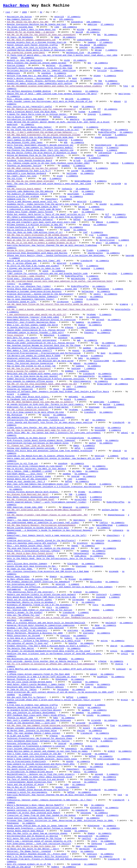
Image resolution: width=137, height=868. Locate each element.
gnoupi (76, 350)
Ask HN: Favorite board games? (24, 189)
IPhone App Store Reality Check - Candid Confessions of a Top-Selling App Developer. (56, 255)
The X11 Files (15, 178)
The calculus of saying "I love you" (28, 643)
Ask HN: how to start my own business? (29, 368)
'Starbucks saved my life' (22, 302)
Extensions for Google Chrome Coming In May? (32, 207)
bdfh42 (57, 117)
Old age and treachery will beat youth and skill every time (41, 222)
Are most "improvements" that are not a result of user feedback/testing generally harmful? (60, 618)
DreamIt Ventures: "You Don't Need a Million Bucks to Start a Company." (48, 646)
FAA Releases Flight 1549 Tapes (25, 142)
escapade (114, 571)
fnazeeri (89, 333)
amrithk (69, 99)
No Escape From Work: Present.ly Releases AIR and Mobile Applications (47, 859)
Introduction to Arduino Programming (28, 119)
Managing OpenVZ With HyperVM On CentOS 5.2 (32, 707)
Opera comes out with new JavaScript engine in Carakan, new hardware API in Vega (54, 458)
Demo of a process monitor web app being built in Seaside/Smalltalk (46, 623)
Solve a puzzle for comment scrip (26, 371)
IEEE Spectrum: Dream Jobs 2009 (25, 507)
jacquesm (85, 268)
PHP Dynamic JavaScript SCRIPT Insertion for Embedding (38, 582)
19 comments (113, 83)
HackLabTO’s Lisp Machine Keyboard (26, 173)
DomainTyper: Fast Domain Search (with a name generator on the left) (47, 535)
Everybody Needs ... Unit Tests (25, 474)
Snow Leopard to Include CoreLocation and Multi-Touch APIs (41, 764)
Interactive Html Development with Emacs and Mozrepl (37, 253)
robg (57, 27)
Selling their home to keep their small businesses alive (39, 777)
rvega (86, 466)
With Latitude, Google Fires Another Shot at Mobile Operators (42, 661)
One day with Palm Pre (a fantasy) (26, 697)
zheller (81, 731)
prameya (124, 304)
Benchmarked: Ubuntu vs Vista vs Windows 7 (31, 602)
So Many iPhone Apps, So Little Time (28, 579)
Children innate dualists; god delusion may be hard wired (40, 361)
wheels (86, 225)
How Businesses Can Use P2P (23, 659)
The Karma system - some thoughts (26, 276)
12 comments (91, 160)
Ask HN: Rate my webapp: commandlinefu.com (31, 40)
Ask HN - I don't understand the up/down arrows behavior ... (42, 132)
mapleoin (77, 91)
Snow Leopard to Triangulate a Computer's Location (36, 746)
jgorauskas (63, 689)
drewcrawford (104, 384)
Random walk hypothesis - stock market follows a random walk (42, 828)
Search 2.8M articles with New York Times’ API (34, 261)
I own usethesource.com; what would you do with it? (37, 314)
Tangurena (96, 844)
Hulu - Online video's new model (25, 99)
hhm (100, 81)
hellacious (88, 291)
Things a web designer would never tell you (32, 202)
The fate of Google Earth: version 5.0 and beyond (35, 779)
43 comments (102, 40)
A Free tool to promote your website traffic (32, 705)
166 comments (94, 22)
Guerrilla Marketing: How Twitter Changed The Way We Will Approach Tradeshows (52, 245)
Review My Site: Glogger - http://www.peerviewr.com (37, 250)
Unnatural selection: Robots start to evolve (32, 358)
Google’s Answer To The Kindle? (25, 612)
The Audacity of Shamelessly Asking (27, 194)
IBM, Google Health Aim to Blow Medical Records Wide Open (40, 137)
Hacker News (16, 6)
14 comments (111, 68)
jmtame (85, 209)
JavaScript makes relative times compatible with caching (39, 83)
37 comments (74, 17)
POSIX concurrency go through (23, 636)
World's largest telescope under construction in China (38, 808)
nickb (67, 60)
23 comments (80, 60)
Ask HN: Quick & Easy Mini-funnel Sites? (30, 553)
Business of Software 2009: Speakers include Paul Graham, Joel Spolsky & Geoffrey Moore (58, 392)
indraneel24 (105, 153)
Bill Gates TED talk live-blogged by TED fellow (34, 838)
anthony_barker (110, 510)
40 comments (94, 29)
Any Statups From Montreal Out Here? (28, 494)
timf (85, 232)
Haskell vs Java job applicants (25, 60)
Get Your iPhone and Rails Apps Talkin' (29, 127)
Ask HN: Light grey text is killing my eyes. (32, 47)
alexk (45, 271)
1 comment (112, 150)
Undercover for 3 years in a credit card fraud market (38, 407)
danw (57, 37)
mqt (89, 63)
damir (76, 445)
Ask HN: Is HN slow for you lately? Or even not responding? (41, 35)
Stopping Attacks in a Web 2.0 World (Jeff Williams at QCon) (42, 677)
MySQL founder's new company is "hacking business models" (40, 148)
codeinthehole (85, 40)
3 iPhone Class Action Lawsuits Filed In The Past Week (38, 674)
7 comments (111, 50)
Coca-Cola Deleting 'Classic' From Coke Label (33, 317)
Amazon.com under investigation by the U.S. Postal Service (41, 343)
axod (76, 107)
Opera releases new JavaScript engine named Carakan (37, 63)
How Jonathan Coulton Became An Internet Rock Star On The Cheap (44, 345)
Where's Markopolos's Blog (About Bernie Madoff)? (35, 805)
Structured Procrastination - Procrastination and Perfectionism (44, 353)
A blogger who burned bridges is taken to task (34, 268)
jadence (114, 163)
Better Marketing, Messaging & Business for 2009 (35, 633)
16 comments (69, 37)
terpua (63, 196)
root (8, 12)
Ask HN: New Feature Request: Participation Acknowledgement (41, 525)
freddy (90, 250)
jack (120, 245)
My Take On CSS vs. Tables (22, 689)
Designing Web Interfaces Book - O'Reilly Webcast (35, 687)
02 (41, 12)
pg (54, 19)
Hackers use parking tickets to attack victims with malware (41, 594)
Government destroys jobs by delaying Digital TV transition (41, 320)
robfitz (104, 523)
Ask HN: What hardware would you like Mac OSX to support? (40, 402)
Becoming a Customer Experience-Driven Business (34, 291)
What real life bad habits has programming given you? (38, 484)
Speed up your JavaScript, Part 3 (26, 481)
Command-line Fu (16, 199)
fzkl (126, 86)
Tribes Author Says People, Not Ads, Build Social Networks (41, 428)
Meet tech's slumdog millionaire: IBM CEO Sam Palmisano (39, 720)
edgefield (80, 158)
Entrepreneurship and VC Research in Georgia (32, 836)
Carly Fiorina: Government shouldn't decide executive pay (40, 145)
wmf (87, 420)
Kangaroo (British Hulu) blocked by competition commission (41, 625)
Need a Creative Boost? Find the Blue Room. (32, 112)
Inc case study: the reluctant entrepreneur (32, 340)
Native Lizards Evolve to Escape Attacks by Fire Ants (38, 528)
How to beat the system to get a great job (31, 366)
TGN (70, 494)
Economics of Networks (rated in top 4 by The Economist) (39, 605)
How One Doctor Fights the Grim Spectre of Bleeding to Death (42, 153)
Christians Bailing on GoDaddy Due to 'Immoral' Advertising (41, 70)
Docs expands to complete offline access (30, 381)
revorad (75, 476)
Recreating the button (19, 17)
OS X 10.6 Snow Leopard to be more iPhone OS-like (35, 412)
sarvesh (100, 320)
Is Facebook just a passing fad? (25, 399)
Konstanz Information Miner (22, 743)
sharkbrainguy (95, 253)
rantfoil (86, 838)
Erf (107, 214)
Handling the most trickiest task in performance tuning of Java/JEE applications (54, 654)
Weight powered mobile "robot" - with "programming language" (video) (47, 502)
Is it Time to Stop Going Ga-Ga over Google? (32, 376)
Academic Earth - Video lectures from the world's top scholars (43, 204)
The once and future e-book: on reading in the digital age (41, 548)
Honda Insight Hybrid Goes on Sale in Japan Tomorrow (37, 826)
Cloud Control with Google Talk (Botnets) (31, 818)
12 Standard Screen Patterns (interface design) (34, 710)
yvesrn (64, 615)
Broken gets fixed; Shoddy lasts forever (30, 212)
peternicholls (123, 309)
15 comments (66, 65)
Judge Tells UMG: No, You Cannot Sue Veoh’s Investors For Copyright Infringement (54, 433)
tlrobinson (63, 302)
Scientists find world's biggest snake (29, 476)
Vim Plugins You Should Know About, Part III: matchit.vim (40, 150)
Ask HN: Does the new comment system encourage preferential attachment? (48, 725)
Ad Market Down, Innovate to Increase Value (32, 731)
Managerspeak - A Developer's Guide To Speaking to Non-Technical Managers (50, 530)
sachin (92, 443)
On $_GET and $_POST (18, 736)
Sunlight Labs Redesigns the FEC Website (30, 191)
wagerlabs (99, 402)
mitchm (80, 29)
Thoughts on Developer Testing (24, 166)
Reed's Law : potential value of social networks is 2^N (39, 841)
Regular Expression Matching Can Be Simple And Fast (37, 24)
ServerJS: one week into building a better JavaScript (38, 756)
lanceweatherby (86, 376)
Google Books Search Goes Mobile (25, 831)
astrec (46, 415)
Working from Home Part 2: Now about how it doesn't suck (39, 76)
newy (78, 846)
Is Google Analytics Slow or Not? (26, 327)
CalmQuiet (102, 677)
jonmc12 (82, 297)
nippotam (76, 864)
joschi (80, 707)
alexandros (77, 22)
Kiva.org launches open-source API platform (32, 543)
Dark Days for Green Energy (22, 338)
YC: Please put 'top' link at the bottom (30, 445)
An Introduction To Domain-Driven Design (30, 772)
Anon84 (98, 137)
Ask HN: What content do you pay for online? (32, 168)
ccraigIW (116, 184)
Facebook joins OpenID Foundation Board (29, 160)
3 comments (113, 148)
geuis (56, 389)
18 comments (82, 189)
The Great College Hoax (20, 27)
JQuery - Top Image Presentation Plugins (30, 520)
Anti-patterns (15, 271)
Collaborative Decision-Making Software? (30, 219)
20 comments (28, 58)
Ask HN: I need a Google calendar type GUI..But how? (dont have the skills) (51, 309)
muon (74, 78)
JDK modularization (18, 417)
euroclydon (80, 499)
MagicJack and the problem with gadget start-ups (35, 374)
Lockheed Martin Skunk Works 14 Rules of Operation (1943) (40, 50)
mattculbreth (85, 836)
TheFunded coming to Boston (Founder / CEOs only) (35, 333)
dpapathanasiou (116, 515)
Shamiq (82, 325)
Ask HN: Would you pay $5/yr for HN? (28, 22)
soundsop (46, 73)
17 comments (107, 24)
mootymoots (79, 520)
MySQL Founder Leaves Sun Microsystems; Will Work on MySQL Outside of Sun (50, 101)
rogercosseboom (105, 759)
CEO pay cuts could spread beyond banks (29, 682)
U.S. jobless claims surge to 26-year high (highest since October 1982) (48, 163)
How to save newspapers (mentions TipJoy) (31, 299)
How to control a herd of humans (25, 230)
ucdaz (99, 237)
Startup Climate (16, 65)
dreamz (82, 492)
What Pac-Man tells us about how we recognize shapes (37, 833)
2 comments (121, 153)
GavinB (79, 32)
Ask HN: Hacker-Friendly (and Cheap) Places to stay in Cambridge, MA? (47, 515)
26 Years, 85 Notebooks (20, 37)
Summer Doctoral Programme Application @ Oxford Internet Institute (46, 379)
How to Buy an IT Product (21, 787)
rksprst (119, 664)
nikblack (121, 669)
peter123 (59, 17)
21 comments (126, 132)
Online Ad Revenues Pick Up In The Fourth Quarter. (36, 155)
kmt (99, 35)
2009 (24, 12)
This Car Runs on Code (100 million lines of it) (35, 232)
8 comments (60, 73)
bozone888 (100, 430)
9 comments (110, 76)
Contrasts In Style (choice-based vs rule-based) (35, 466)
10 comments (101, 63)
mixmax (59, 787)
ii (77, 602)
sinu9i (90, 715)
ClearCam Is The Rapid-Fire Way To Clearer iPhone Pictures (41, 456)
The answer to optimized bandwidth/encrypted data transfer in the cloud (48, 651)
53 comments (88, 107)
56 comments (111, 35)
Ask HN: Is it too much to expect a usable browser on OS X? (41, 243)
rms (96, 343)
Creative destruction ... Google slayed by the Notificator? (41, 541)
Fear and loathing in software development (31, 713)
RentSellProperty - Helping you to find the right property (41, 774)
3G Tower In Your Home (20, 569)
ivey (91, 528)
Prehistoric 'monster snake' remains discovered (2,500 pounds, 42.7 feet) (50, 800)
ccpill (114, 651)
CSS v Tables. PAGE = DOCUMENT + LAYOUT (29, 471)
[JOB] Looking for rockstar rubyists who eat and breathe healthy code (47, 273)
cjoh (76, 191)
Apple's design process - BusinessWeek (29, 78)
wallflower (73, 194)
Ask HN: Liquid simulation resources (28, 410)
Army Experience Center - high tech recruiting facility (39, 844)
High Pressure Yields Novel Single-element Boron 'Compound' (41, 440)
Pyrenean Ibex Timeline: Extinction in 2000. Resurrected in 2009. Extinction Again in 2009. (60, 820)
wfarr (99, 243)
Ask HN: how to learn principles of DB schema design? (38, 235)
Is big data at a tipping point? (25, 638)
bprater (99, 148)
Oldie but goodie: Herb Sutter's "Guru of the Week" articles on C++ (46, 214)
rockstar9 (101, 594)
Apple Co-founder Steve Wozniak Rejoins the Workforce (38, 790)
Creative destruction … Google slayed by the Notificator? (40, 294)
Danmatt (82, 767)
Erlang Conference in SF (21, 227)
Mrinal (72, 579)
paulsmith (111, 623)
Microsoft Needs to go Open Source (26, 438)
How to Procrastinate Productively (26, 761)
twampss (92, 42)
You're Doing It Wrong (19, 117)
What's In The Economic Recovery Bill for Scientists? (38, 856)
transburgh (86, 261)
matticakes (96, 582)
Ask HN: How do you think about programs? (31, 181)
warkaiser (85, 849)
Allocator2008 (101, 361)
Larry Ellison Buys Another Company (27, 564)
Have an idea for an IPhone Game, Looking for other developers (43, 240)
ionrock (76, 782)
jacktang (76, 368)
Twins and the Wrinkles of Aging (25, 784)
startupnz (73, 630)
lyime (87, 687)
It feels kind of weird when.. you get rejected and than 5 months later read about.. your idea (62, 55)
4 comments (92, 127)
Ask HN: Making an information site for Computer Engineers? (41, 109)
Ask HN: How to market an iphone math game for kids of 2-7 (41, 430)
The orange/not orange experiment (26, 53)
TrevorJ (11, 284)
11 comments (13, 96)
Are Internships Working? (22, 584)
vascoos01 (86, 813)
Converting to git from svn (22, 463)
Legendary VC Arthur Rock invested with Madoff (34, 813)
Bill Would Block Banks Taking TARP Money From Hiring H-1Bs (41, 597)
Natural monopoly (16, 607)
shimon (97, 76)
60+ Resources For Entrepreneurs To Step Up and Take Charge (41, 237)
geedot (96, 610)
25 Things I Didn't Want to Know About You (31, 29)
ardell (89, 746)
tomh (89, 469)
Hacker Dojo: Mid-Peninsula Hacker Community (32, 297)
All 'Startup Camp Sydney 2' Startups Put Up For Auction (39, 610)
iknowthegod (85, 705)
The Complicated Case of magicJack (26, 386)
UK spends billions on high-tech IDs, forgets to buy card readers (45, 404)
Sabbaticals (13, 73)
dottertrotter (107, 240)
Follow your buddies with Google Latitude (31, 448)
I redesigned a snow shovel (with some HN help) (34, 209)
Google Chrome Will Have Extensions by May (32, 566)
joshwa (97, 68)
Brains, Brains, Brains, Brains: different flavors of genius (42, 81)
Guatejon (63, 140)
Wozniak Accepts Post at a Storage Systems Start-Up (37, 42)
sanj (76, 212)
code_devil (80, 556)
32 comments (121, 145)
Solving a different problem (23, 196)
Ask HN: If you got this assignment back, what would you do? (42, 384)
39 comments (98, 47)
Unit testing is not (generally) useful (29, 107)
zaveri (97, 294)
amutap (92, 484)
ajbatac (69, 327)
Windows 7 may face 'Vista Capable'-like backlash (35, 628)
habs (80, 358)
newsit (77, 772)
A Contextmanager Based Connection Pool (29, 782)
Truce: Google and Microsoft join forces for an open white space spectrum (50, 422)
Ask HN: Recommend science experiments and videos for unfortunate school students (54, 86)
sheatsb (117, 451)
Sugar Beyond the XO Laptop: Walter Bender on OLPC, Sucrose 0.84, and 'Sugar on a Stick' (59, 122)
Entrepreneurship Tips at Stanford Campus (31, 556)
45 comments (93, 32)
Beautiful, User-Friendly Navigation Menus (31, 322)
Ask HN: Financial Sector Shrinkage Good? (31, 499)
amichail (12, 620)
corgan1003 (78, 600)
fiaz (113, 725)
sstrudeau (120, 558)
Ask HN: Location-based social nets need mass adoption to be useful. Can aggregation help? (60, 281)
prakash (77, 592)
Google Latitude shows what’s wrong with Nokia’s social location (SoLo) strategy (54, 700)
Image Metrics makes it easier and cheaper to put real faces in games (47, 751)
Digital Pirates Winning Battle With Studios (33, 492)
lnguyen (92, 114)
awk (79, 340)
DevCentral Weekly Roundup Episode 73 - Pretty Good (37, 854)
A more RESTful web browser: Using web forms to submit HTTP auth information (51, 669)
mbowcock (67, 507)
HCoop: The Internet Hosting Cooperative (30, 363)
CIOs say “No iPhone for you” (23, 615)
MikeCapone (103, 289)
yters (95, 605)
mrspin (124, 700)
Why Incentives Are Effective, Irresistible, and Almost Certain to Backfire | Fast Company (60, 587)
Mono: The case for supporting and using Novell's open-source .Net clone (49, 184)
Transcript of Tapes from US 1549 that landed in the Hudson (41, 815)
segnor (14, 58)
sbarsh (114, 646)
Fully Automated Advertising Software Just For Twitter (38, 741)
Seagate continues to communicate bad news (31, 810)
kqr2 (56, 569)
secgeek (99, 774)
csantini (53, 417)
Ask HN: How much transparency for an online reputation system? (44, 135)
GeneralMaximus (83, 181)
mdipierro (106, 130)
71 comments (117, 70)
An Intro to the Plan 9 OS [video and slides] (33, 266)
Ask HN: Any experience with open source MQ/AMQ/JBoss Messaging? (44, 510)
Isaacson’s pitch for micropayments (27, 792)
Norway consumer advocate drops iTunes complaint (35, 728)
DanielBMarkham (104, 525)
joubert (68, 638)
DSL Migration (15, 415)
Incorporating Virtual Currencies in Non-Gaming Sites (38, 443)
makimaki (73, 397)
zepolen (83, 47)
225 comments (66, 19)
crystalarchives (75, 438)
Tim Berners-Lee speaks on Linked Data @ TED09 (34, 356)
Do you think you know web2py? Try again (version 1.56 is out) (43, 130)
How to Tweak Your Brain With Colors (28, 397)
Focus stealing (15, 335)
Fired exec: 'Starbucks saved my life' (29, 279)
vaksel (90, 155)
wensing (100, 541)
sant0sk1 (98, 83)
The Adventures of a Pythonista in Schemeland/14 (35, 348)
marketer (51, 65)
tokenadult (91, 330)
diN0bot (69, 371)
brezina (79, 299)
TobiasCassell (81, 553)
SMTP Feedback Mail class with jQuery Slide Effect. (37, 715)
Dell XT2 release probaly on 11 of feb (29, 864)
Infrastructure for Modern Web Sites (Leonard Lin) (36, 420)
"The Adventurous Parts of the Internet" (31, 592)
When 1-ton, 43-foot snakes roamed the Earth (32, 325)
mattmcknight (78, 279)
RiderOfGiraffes (107, 132)
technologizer (92, 779)
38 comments (100, 45)
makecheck (49, 335)
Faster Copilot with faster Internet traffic (32, 45)
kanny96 (130, 255)
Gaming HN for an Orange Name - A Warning (31, 32)
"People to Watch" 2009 (20, 718)
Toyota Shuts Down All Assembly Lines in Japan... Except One (42, 289)
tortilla (102, 70)
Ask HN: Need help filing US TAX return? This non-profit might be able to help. (53, 304)
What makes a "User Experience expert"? (29, 350)
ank (44, 178)
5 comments (86, 78)
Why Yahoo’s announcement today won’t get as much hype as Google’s (45, 217)
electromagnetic (82, 381)
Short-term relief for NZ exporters (27, 630)
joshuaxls (67, 189)
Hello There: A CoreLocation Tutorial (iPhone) (34, 551)
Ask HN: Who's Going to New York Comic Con (31, 846)
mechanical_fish (75, 53)
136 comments (70, 27)
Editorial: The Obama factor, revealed (29, 851)
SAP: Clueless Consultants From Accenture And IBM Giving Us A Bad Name (48, 571)
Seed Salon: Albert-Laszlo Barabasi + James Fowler (36, 684)
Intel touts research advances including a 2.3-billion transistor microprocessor (54, 487)
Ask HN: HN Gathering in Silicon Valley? (30, 158)
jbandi (75, 546)
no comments (89, 119)
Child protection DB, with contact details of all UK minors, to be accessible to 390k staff (60, 692)
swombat (66, 166)
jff (99, 109)
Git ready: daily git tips (22, 176)
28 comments (94, 53)
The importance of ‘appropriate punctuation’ (33, 767)
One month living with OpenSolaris (26, 769)
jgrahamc (91, 314)
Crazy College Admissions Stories (26, 749)
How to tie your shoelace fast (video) (29, 286)
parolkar (113, 273)
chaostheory (51, 199)
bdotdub (99, 764)
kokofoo (73, 643)
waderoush (12, 124)
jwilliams (72, 173)
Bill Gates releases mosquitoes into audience (33, 497)
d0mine (99, 222)
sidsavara (118, 530)
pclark (10, 394)
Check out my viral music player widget (29, 600)
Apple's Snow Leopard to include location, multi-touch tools (42, 759)
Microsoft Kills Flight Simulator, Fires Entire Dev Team (39, 68)
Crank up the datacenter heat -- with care (31, 723)
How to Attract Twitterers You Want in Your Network (37, 469)
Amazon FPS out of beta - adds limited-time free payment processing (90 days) (52, 94)
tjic (91, 235)
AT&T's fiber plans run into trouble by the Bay (34, 754)
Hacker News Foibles (18, 577)
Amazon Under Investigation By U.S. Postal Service (36, 330)
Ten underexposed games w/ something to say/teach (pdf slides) (43, 523)
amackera (74, 119)
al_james (77, 471)
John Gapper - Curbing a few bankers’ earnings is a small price (44, 641)
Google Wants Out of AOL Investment (27, 479)
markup (84, 356)
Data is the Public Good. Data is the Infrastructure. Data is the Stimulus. (51, 558)
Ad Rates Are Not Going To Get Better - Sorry (33, 849)
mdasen (117, 101)
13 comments (92, 91)
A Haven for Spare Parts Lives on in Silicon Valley (37, 114)
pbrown (98, 50)
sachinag (107, 135)
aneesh (99, 815)
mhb (66, 142)
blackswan (94, 407)
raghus (96, 777)
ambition (92, 24)
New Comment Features (19, 19)
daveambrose (111, 379)
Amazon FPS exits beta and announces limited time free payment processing (50, 451)
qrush (60, 176)
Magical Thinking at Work (21, 679)
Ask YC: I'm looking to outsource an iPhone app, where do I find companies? (51, 664)
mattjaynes (124, 94)
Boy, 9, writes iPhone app (22, 263)
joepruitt (92, 854)
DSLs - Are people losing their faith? (29, 546)
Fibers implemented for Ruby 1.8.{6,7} (29, 171)
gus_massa (85, 45)
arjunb (77, 160)
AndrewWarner (85, 168)
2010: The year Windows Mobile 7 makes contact (34, 733)
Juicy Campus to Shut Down (22, 140)
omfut (77, 448)
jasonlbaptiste (103, 145)
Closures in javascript (20, 389)
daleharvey (60, 227)
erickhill (82, 543)
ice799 (75, 171)
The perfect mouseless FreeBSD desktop (29, 91)
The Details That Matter (21, 648)
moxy (86, 628)
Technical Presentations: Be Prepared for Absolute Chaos (39, 738)
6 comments (95, 112)
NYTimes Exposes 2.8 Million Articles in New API (35, 225)
